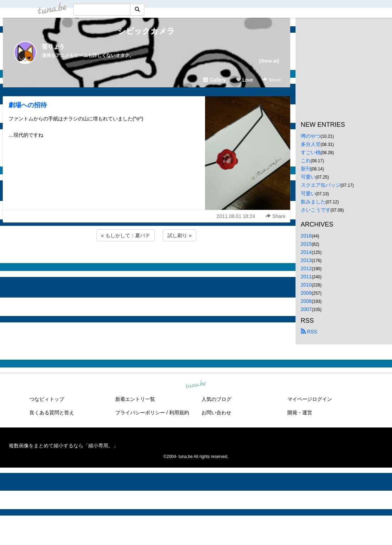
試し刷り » (180, 235)
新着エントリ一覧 (135, 399)
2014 (306, 252)
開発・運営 (300, 413)
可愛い (308, 177)
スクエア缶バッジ (321, 185)
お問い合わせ (216, 413)
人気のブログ (216, 399)
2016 (306, 236)
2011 (306, 277)
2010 (306, 285)
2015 (306, 244)
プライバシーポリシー (140, 413)
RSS (309, 332)
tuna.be (196, 385)
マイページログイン (310, 399)
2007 (306, 309)
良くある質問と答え (52, 413)
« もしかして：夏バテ (126, 235)
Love (244, 80)
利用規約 (179, 413)
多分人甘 (311, 144)
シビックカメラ (146, 31)
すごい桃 (311, 152)
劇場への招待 (28, 105)
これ (306, 160)
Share (272, 80)
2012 (306, 268)
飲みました (313, 202)
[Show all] (269, 61)
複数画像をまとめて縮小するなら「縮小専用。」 (64, 446)
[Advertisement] (147, 262)
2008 (306, 301)
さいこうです (316, 210)
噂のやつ (311, 136)
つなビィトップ (47, 399)
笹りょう (53, 47)
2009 (306, 293)
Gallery (214, 80)
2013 (306, 260)
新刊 (306, 169)
